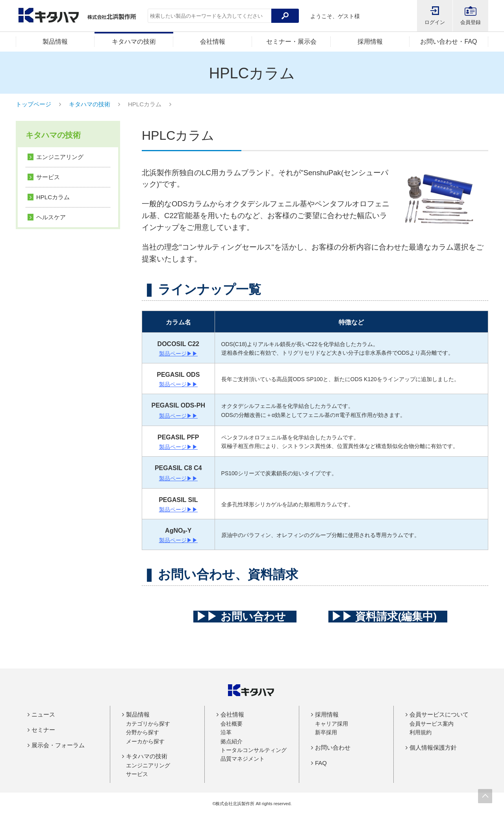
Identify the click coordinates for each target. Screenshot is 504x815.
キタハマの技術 (134, 42)
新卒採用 (326, 732)
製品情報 (55, 42)
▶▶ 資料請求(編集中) (388, 617)
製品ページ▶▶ (178, 354)
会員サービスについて (439, 714)
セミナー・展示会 (291, 42)
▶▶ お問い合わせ (245, 617)
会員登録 (471, 22)
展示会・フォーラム (58, 745)
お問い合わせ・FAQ (448, 42)
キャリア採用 (332, 724)
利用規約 (421, 732)
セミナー (43, 730)
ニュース (43, 714)
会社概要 (232, 724)
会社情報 (213, 42)
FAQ (321, 763)
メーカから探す (145, 741)
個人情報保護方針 (433, 747)
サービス (48, 177)
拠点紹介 (232, 741)
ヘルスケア (51, 217)
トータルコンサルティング (254, 750)
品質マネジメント (243, 759)
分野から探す (143, 732)
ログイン (435, 22)
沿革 (226, 732)
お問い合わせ (333, 747)
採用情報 (370, 42)
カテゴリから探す (148, 724)
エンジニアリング (60, 157)
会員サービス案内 (432, 724)
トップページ (33, 104)
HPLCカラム (53, 197)
